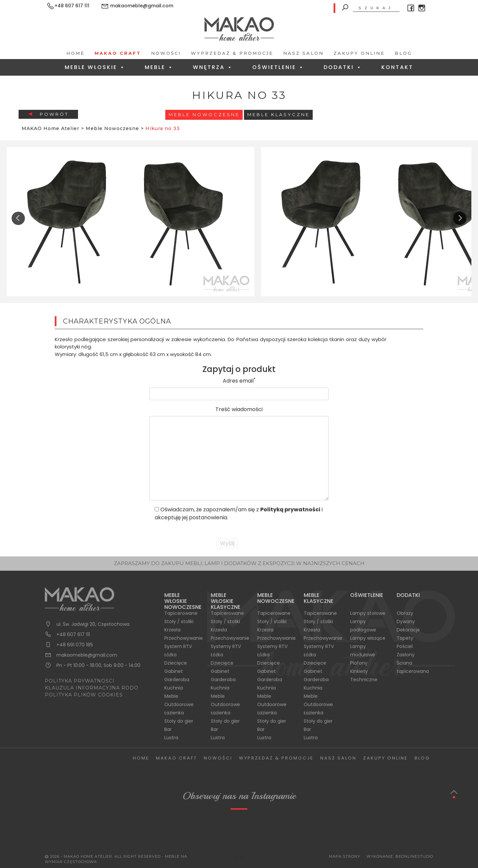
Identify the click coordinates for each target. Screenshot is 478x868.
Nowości (166, 53)
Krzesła (172, 630)
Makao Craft (118, 53)
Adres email (239, 381)
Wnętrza (213, 67)
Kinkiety (359, 671)
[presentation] (18, 218)
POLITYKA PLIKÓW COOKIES (84, 695)
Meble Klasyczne (279, 114)
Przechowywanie (184, 638)
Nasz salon (303, 53)
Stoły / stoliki (179, 621)
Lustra (171, 738)
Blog (403, 53)
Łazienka (174, 713)
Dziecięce (176, 663)
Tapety (405, 638)
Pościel (405, 646)
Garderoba (177, 680)
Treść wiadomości (239, 409)
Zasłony (406, 655)
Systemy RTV (226, 646)
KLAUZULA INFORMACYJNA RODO (92, 688)
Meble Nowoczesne (204, 114)
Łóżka (170, 655)
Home (76, 53)
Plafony (359, 663)
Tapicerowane (181, 613)
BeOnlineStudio (414, 856)
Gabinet (174, 671)
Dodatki (343, 67)
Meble (159, 67)
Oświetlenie (278, 67)
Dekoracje (408, 630)
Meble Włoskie (95, 67)
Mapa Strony (345, 856)
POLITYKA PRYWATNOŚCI (80, 681)
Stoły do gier (179, 721)
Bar (168, 729)
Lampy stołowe (368, 613)
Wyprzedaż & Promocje (232, 53)
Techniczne (364, 680)
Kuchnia (174, 688)
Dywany (406, 621)
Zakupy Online (359, 53)
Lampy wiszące (368, 638)
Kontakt (397, 67)
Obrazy (405, 613)
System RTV (178, 646)
